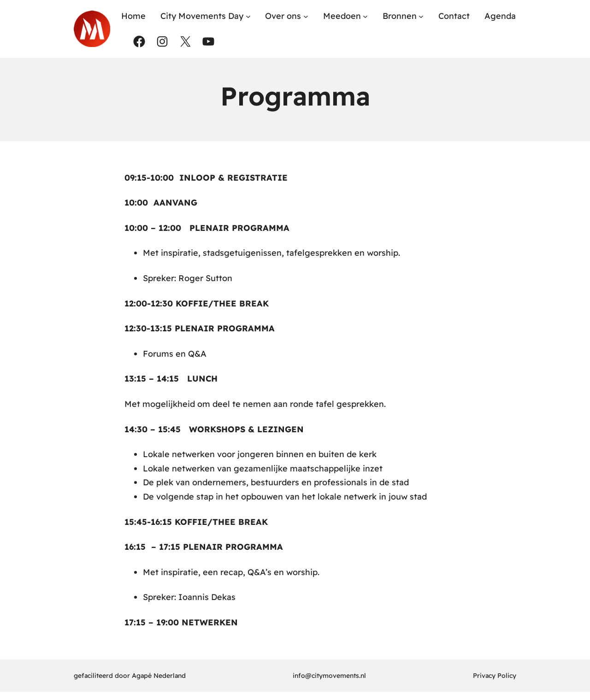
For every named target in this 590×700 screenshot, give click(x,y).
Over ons (283, 16)
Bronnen (400, 16)
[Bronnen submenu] (421, 16)
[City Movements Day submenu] (248, 16)
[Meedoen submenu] (365, 16)
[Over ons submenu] (306, 16)
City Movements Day (202, 16)
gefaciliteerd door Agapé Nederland (130, 676)
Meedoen (342, 16)
